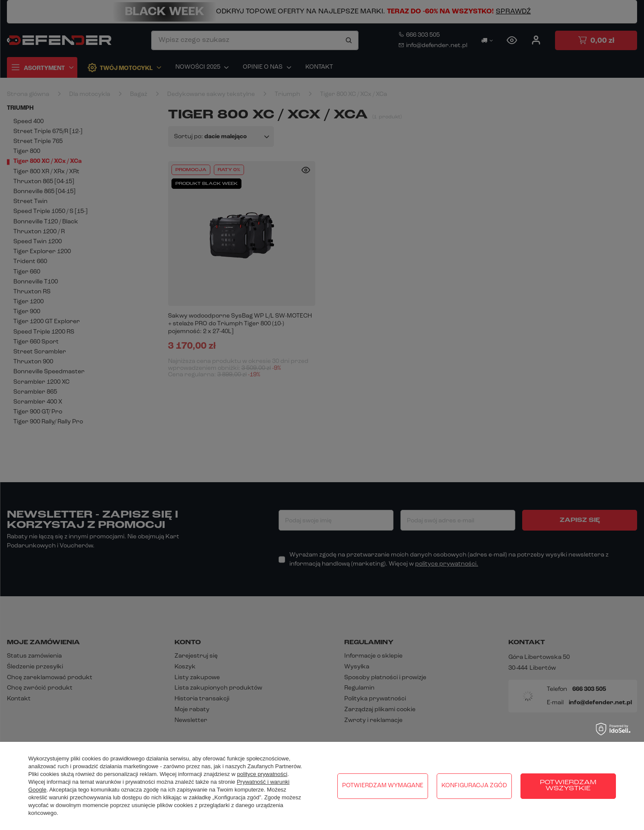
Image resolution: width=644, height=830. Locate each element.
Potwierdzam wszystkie (568, 786)
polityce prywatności (262, 774)
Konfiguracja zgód (474, 786)
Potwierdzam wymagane (383, 786)
